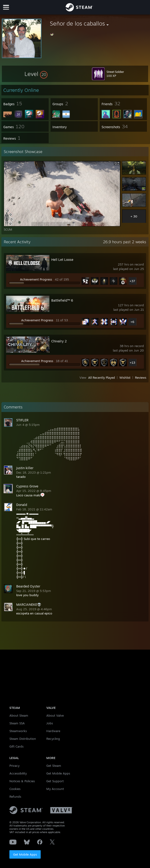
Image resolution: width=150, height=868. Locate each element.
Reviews (141, 378)
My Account (55, 789)
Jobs (50, 723)
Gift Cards (16, 746)
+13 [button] (132, 363)
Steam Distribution (23, 739)
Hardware (53, 731)
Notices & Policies (22, 781)
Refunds (15, 797)
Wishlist (125, 378)
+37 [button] (132, 281)
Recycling (53, 739)
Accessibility (18, 773)
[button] (36, 74)
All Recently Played (102, 378)
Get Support (55, 781)
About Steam (19, 715)
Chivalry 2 (59, 341)
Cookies (15, 789)
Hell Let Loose (62, 260)
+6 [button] (132, 322)
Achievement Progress (36, 279)
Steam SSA (17, 723)
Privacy (14, 766)
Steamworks (18, 731)
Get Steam (54, 766)
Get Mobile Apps (25, 854)
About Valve (55, 715)
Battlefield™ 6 (62, 300)
